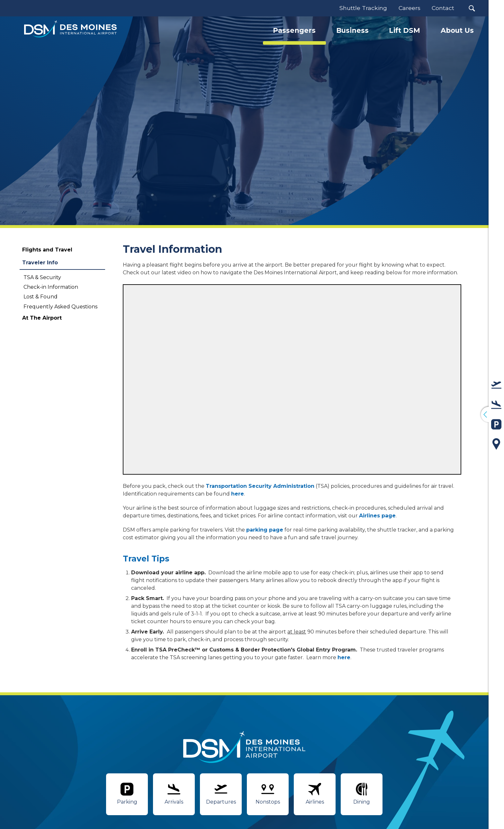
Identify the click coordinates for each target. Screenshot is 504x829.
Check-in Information (51, 287)
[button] (472, 8)
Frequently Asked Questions (60, 307)
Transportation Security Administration (260, 486)
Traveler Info (40, 263)
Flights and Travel (47, 250)
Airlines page (377, 516)
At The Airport (42, 318)
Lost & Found (40, 297)
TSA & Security (42, 277)
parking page (265, 530)
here (238, 494)
